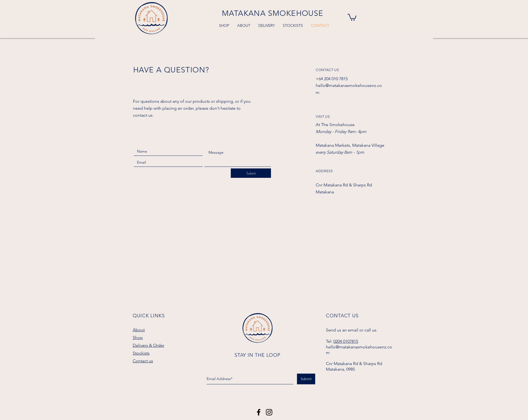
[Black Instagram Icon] (269, 412)
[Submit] (251, 173)
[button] (352, 17)
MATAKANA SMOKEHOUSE (273, 13)
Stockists (141, 353)
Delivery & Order (148, 345)
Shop (138, 338)
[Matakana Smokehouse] (259, 412)
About (139, 330)
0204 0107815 (346, 341)
